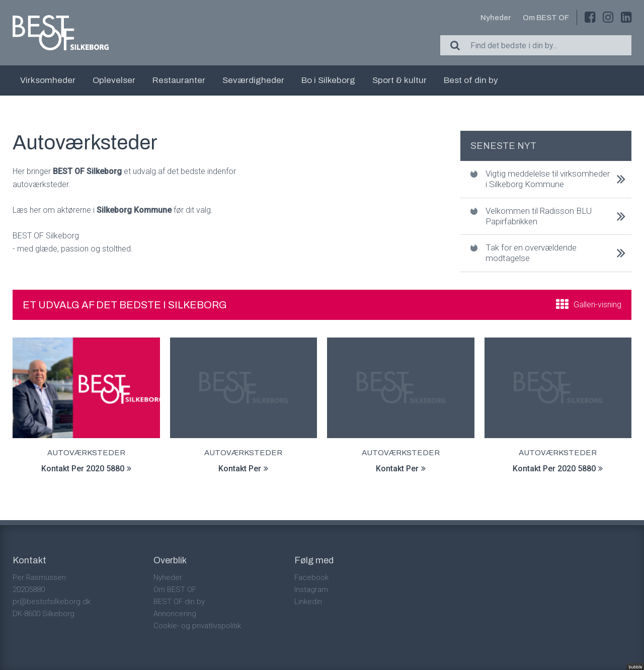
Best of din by (471, 80)
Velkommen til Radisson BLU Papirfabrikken (539, 216)
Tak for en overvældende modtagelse (531, 253)
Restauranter (179, 80)
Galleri (597, 305)
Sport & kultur (399, 80)
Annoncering (175, 614)
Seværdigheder (253, 80)
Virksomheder (48, 80)
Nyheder (496, 18)
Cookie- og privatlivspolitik (197, 626)
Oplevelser (114, 80)
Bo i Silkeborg (328, 80)
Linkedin (308, 602)
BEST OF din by (179, 602)
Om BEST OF (546, 18)
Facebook (311, 577)
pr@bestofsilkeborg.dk (52, 602)
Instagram (311, 590)
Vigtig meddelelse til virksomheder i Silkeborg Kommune (548, 179)
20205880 (29, 590)
